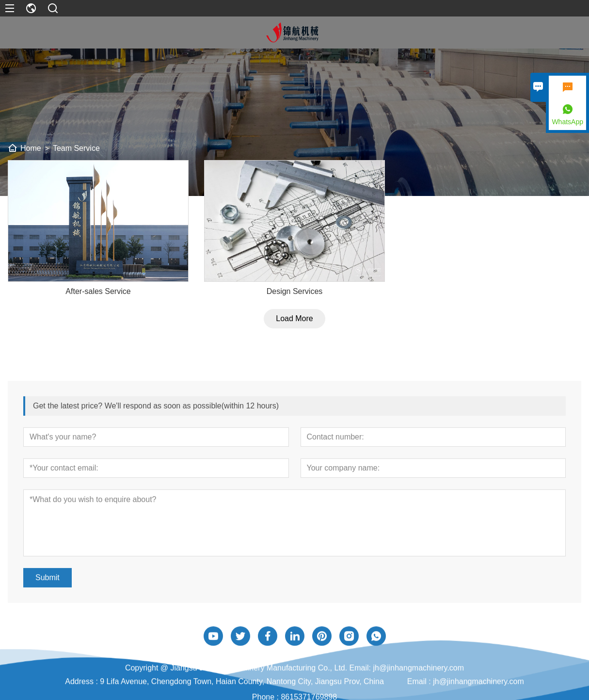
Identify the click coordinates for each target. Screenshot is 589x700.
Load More (294, 325)
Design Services (295, 298)
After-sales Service (98, 298)
